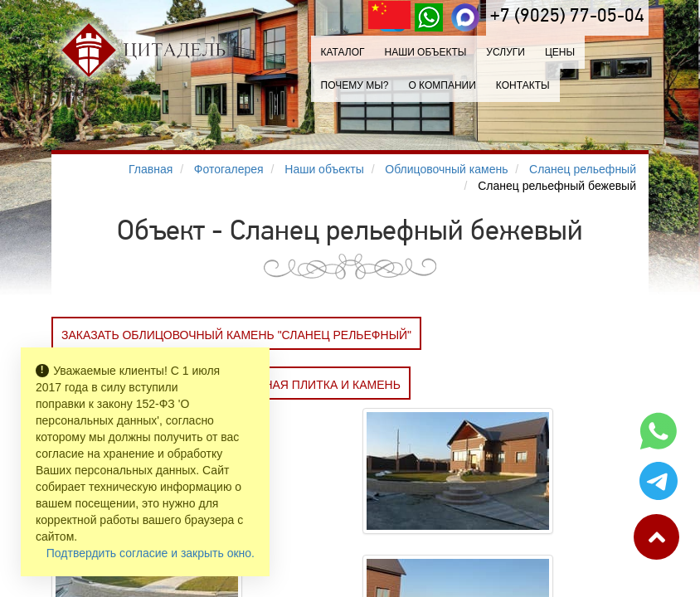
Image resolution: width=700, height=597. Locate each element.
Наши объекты (425, 52)
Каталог (343, 52)
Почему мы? (355, 85)
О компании (442, 85)
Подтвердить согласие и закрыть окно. (151, 553)
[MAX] (465, 17)
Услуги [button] (506, 52)
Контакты (523, 85)
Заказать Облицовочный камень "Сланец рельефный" (236, 335)
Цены (560, 52)
